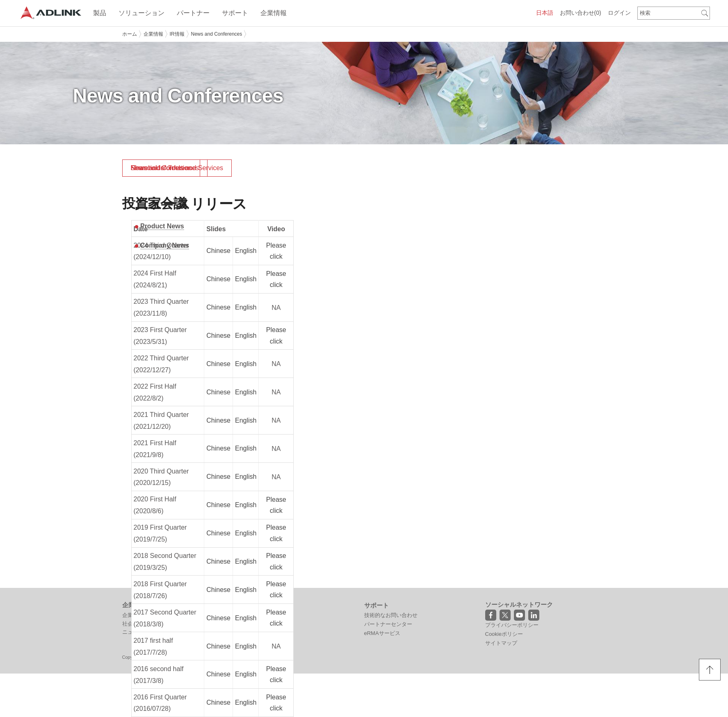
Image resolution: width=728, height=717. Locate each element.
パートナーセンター (388, 624)
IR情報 (177, 34)
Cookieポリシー (504, 634)
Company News (165, 245)
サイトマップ (501, 643)
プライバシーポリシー (512, 625)
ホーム (130, 34)
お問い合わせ (581, 13)
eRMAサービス (382, 633)
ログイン (619, 13)
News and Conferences (217, 34)
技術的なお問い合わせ (391, 615)
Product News (162, 226)
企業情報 (153, 34)
